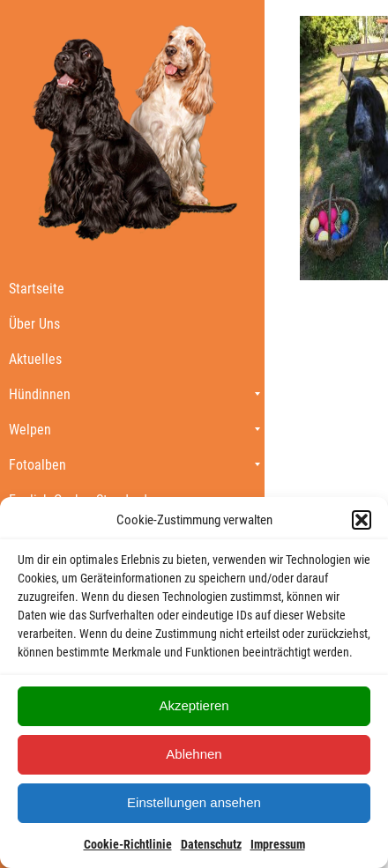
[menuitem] (132, 288)
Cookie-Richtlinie (128, 844)
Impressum (278, 844)
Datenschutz (211, 844)
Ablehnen (194, 754)
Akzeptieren (194, 705)
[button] (362, 520)
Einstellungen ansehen (194, 802)
